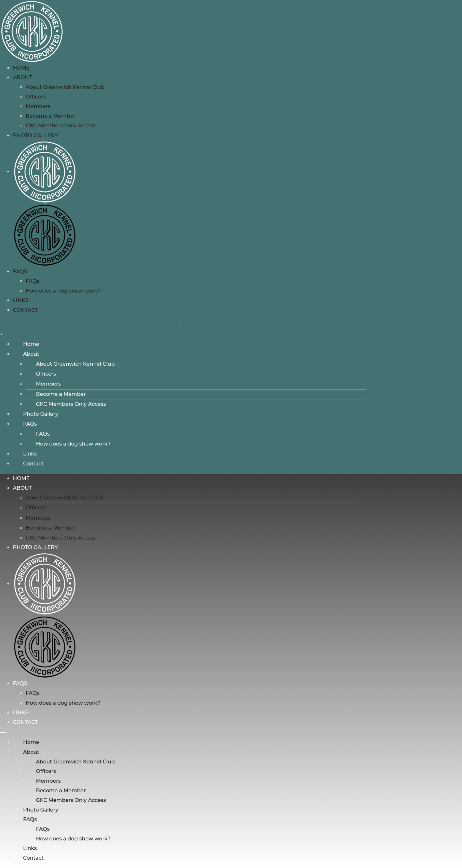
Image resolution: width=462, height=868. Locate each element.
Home (21, 68)
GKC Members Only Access (61, 126)
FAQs (20, 272)
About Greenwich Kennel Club (65, 87)
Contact (25, 310)
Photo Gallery (35, 136)
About (22, 77)
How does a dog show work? (63, 291)
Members (38, 106)
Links (21, 300)
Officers (36, 97)
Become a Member (51, 116)
